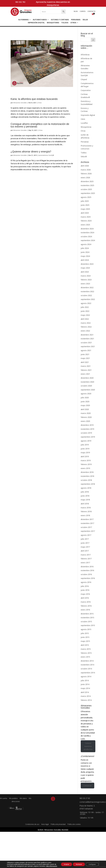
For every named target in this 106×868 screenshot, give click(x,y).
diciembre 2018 (87, 472)
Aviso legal (45, 824)
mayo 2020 (85, 405)
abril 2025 (85, 213)
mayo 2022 (85, 315)
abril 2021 (85, 362)
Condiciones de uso (32, 824)
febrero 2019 (86, 464)
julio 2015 (85, 633)
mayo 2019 (85, 453)
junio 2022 (85, 311)
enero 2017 (85, 563)
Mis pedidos (13, 798)
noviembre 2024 (87, 233)
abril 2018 (85, 504)
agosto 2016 (86, 582)
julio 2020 (85, 398)
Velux (85, 20)
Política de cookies (74, 824)
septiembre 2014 (88, 673)
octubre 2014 (86, 669)
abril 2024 (85, 260)
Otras (40, 103)
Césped (84, 79)
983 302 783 (20, 2)
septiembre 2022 (88, 299)
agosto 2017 (86, 535)
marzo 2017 (86, 555)
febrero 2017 (86, 559)
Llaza (83, 119)
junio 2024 (85, 252)
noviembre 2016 (87, 570)
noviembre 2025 (87, 185)
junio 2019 (85, 449)
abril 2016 (85, 598)
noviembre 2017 (87, 523)
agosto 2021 (86, 350)
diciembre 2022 (87, 287)
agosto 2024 (86, 244)
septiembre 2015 (88, 625)
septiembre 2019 (88, 437)
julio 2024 (85, 248)
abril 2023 (85, 272)
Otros (73, 23)
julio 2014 (85, 680)
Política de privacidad (58, 824)
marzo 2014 (86, 696)
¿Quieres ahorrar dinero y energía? (31, 152)
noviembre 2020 (87, 382)
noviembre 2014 (87, 665)
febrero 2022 (86, 327)
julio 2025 (85, 201)
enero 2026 (85, 178)
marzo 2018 (86, 508)
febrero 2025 (86, 221)
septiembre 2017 (88, 531)
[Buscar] (93, 40)
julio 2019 (85, 445)
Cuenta (83, 11)
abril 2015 (85, 645)
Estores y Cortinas (60, 20)
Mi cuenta (82, 2)
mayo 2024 (85, 256)
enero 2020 (85, 421)
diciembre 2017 (87, 519)
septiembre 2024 (88, 240)
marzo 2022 (86, 323)
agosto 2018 (86, 488)
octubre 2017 (86, 527)
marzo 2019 (86, 460)
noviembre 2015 (87, 618)
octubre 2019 (86, 433)
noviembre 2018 (87, 476)
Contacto (91, 11)
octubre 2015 (86, 622)
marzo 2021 (86, 366)
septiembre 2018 (88, 484)
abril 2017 (85, 551)
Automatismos (40, 20)
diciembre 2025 (87, 181)
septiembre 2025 (88, 193)
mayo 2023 (85, 268)
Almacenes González (20, 103)
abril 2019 (85, 456)
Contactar (87, 786)
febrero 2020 (86, 417)
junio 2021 (85, 354)
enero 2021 (85, 374)
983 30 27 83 (85, 798)
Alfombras (23, 20)
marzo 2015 (86, 649)
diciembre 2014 (87, 661)
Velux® (84, 156)
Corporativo (86, 90)
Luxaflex (84, 123)
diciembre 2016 (87, 567)
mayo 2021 (85, 358)
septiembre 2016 (88, 578)
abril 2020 (85, 409)
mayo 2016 (85, 594)
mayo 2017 (85, 547)
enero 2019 (85, 468)
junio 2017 (85, 543)
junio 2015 (85, 637)
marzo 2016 (86, 602)
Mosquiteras (53, 23)
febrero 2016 (86, 606)
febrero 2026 (86, 174)
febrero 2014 (86, 700)
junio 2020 (85, 402)
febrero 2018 (86, 511)
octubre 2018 (86, 480)
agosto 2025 (86, 197)
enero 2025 (85, 225)
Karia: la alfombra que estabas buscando (34, 99)
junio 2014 (85, 684)
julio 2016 (85, 586)
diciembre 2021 (87, 335)
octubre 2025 (86, 189)
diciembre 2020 (87, 378)
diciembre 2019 (87, 425)
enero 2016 (85, 610)
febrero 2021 (86, 370)
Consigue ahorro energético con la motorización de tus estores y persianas (40, 125)
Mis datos (23, 798)
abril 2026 (85, 166)
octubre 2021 (86, 343)
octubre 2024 (86, 236)
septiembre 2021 (88, 346)
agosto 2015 (86, 629)
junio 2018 (85, 496)
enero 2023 (85, 284)
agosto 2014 (86, 676)
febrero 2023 (86, 280)
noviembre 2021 (87, 339)
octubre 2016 (86, 574)
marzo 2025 (86, 217)
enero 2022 (85, 331)
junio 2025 (85, 205)
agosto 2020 (86, 394)
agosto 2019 (86, 441)
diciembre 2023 (87, 264)
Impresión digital (36, 23)
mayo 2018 (85, 500)
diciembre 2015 (87, 614)
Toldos (65, 23)
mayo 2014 (85, 688)
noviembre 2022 (87, 291)
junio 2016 (85, 590)
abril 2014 (85, 692)
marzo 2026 (86, 170)
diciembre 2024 (87, 229)
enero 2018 (85, 515)
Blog (76, 11)
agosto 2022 (86, 303)
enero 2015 (85, 657)
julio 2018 (85, 492)
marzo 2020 (86, 413)
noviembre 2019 (87, 429)
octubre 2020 (86, 386)
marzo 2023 (86, 276)
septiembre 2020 (88, 390)
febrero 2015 (86, 653)
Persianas (76, 20)
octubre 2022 (86, 295)
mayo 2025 (85, 209)
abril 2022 (85, 319)
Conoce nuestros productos (88, 746)
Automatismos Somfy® (46, 155)
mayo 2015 (85, 641)
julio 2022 (85, 307)
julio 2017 (85, 539)
